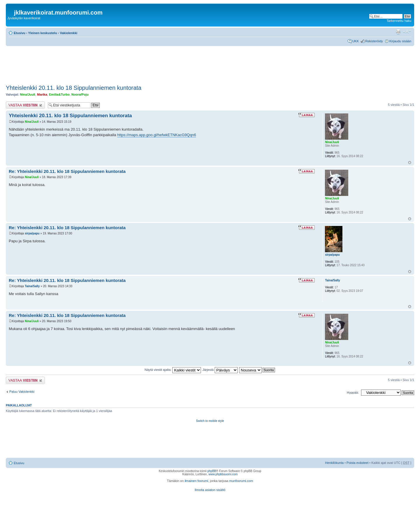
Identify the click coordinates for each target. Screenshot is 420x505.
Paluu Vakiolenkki (22, 392)
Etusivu (20, 33)
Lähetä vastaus (25, 105)
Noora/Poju (80, 94)
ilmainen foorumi (196, 481)
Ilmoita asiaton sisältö (210, 490)
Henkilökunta (335, 463)
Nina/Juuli (28, 94)
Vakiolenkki (69, 33)
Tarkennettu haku (399, 21)
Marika (42, 94)
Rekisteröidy (374, 41)
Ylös (410, 163)
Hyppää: (353, 392)
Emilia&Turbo (59, 94)
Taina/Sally (32, 286)
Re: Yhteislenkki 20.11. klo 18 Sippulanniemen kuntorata (67, 171)
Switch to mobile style (210, 421)
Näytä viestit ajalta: (173, 370)
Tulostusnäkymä (398, 32)
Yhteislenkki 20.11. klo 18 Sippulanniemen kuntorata (74, 88)
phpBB (212, 471)
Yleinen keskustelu (42, 33)
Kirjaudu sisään (400, 41)
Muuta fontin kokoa (407, 32)
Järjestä (220, 370)
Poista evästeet (357, 463)
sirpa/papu (32, 233)
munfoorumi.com (241, 481)
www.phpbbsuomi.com (223, 474)
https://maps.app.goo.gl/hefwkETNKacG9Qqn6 (157, 135)
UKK (356, 41)
